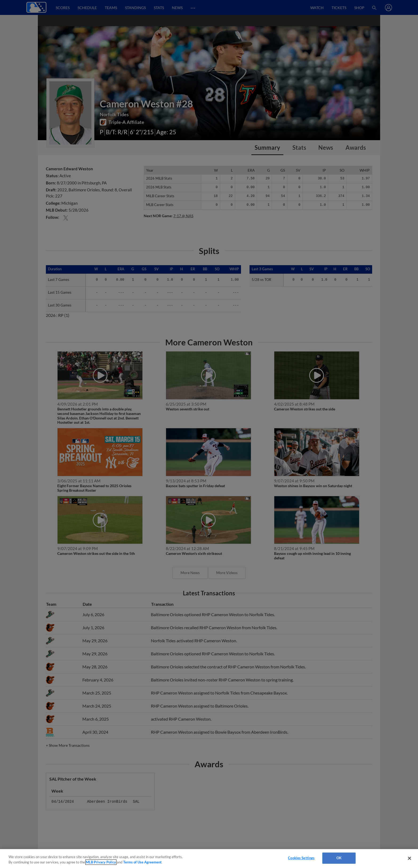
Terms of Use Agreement (142, 862)
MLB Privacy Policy (101, 862)
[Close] (409, 858)
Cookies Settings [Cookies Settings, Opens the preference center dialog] (301, 858)
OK (339, 858)
